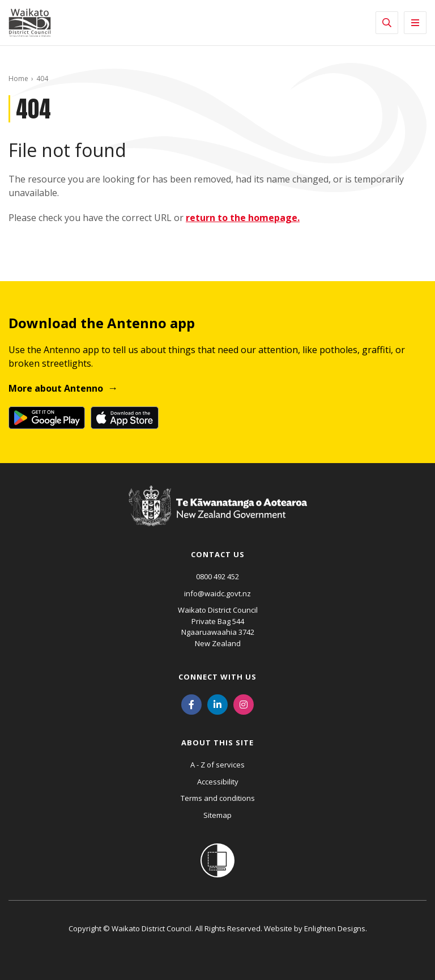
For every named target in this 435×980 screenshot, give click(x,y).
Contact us (218, 554)
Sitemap (217, 815)
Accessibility (218, 782)
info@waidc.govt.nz (217, 593)
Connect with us (217, 677)
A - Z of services (217, 765)
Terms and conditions (218, 798)
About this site (217, 743)
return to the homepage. (243, 218)
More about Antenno (56, 388)
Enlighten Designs (335, 928)
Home (18, 79)
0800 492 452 (217, 576)
